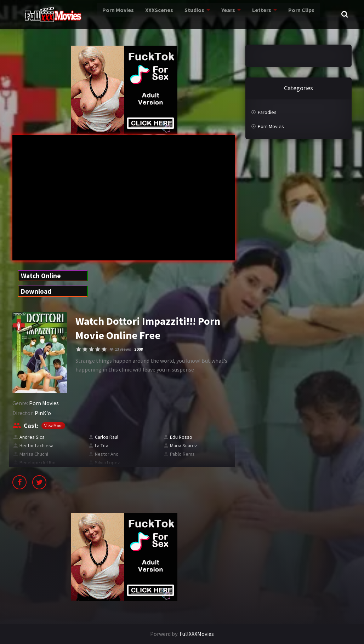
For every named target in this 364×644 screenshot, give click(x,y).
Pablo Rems (182, 454)
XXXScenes (142, 14)
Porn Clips (289, 14)
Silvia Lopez (107, 462)
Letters (249, 14)
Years (215, 14)
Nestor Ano (107, 454)
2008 (138, 349)
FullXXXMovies (197, 634)
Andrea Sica (32, 437)
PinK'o (43, 413)
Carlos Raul (107, 437)
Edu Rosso (181, 437)
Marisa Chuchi (34, 454)
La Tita (102, 445)
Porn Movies (99, 14)
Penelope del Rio (38, 462)
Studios (180, 14)
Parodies (267, 112)
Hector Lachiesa (36, 445)
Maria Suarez (184, 445)
